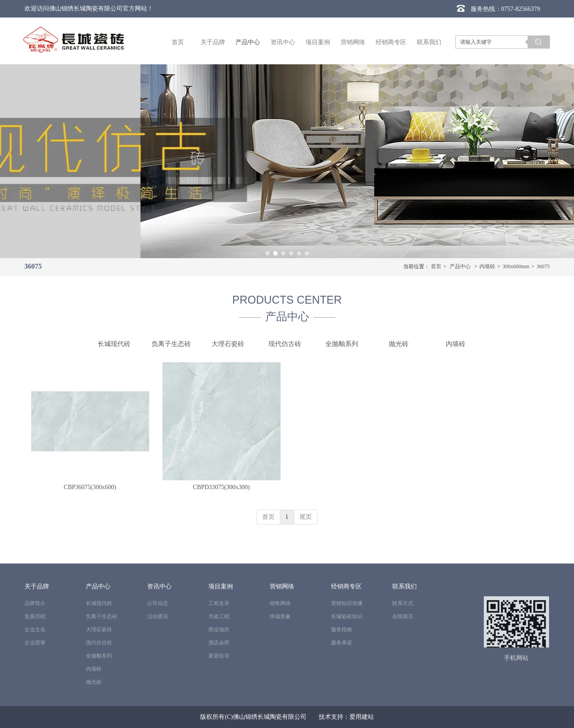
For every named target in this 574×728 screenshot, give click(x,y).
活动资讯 (158, 616)
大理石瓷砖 (99, 630)
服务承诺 (342, 643)
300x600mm (516, 266)
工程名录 (219, 603)
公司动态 (158, 603)
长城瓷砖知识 (347, 616)
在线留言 (403, 616)
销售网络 (280, 603)
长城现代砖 (99, 603)
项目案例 (221, 586)
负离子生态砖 (102, 616)
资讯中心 (159, 586)
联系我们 (405, 586)
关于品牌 (37, 586)
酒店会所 (219, 643)
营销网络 (282, 586)
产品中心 (460, 266)
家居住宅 (219, 656)
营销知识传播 (347, 603)
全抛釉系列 (99, 656)
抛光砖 (94, 682)
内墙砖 (487, 266)
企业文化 (35, 630)
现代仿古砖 (99, 643)
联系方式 (403, 603)
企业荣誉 (35, 643)
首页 (436, 266)
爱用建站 (362, 717)
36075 (543, 266)
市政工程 (219, 616)
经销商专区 (346, 586)
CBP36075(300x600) (90, 487)
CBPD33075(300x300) (222, 487)
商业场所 (219, 630)
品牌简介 (35, 603)
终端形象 (280, 616)
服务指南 (342, 630)
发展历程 (35, 616)
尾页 (306, 517)
